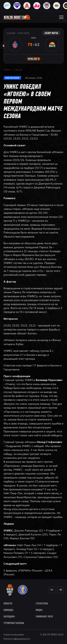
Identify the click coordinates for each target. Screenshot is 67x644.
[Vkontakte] (52, 590)
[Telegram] (60, 590)
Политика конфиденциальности (17, 639)
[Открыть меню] (61, 17)
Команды (8, 610)
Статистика (42, 603)
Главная (7, 70)
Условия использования (14, 635)
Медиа (39, 610)
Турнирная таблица (14, 623)
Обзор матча (51, 33)
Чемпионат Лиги (44, 616)
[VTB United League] (23, 590)
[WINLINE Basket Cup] (10, 590)
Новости (19, 70)
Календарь (9, 616)
